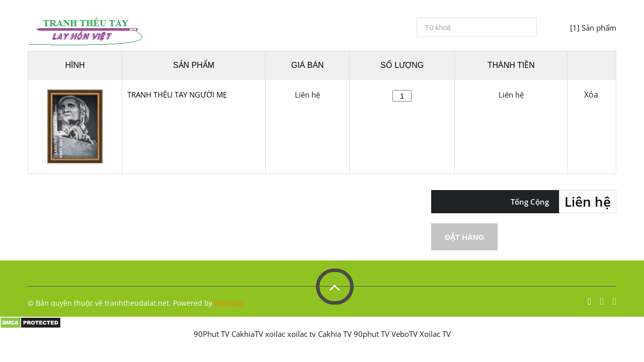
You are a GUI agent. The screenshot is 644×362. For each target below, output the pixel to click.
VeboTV (405, 334)
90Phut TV (212, 334)
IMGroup (229, 303)
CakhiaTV (247, 334)
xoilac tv (302, 334)
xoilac (275, 334)
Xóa (591, 95)
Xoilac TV (435, 334)
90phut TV (372, 334)
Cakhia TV (335, 334)
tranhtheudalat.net (137, 303)
